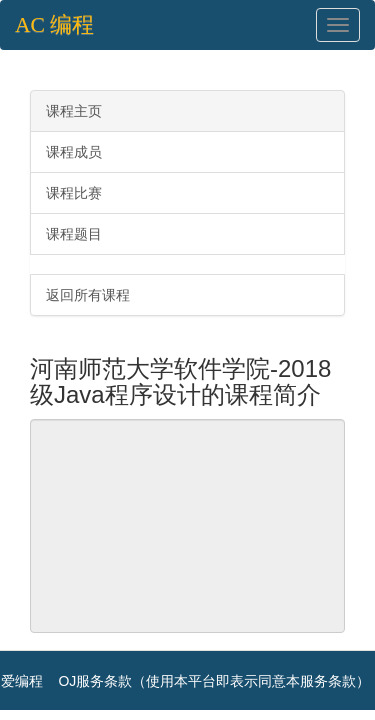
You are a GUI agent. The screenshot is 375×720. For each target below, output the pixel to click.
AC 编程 (54, 25)
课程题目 (74, 234)
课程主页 (74, 111)
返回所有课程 (88, 295)
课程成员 (74, 152)
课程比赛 (74, 193)
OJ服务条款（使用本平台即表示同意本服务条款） (214, 681)
